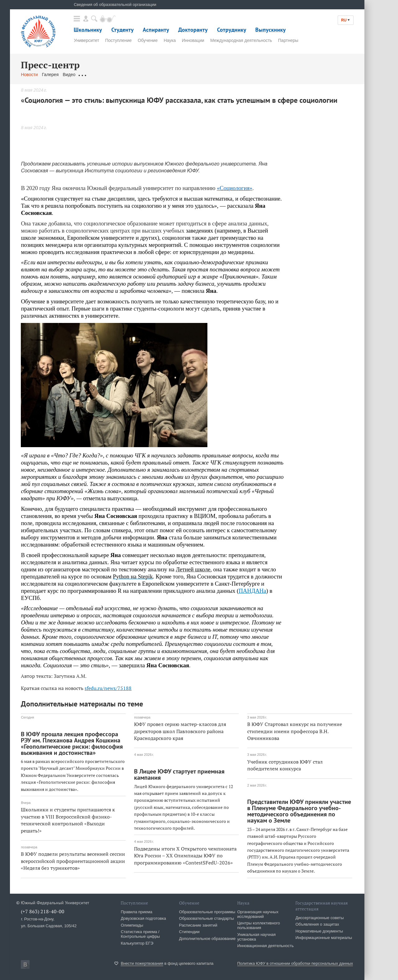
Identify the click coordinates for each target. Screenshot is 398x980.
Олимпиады (132, 925)
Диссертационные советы (320, 918)
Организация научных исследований (258, 914)
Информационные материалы (324, 938)
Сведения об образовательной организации (115, 5)
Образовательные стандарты (207, 918)
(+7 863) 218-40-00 (43, 911)
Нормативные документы (319, 931)
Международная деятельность (241, 40)
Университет (86, 40)
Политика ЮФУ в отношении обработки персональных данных (295, 963)
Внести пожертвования (142, 963)
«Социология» (234, 188)
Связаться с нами (143, 75)
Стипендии (189, 932)
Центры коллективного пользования (259, 925)
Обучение (148, 40)
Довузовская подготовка (143, 918)
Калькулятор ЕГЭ (137, 943)
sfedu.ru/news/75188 (108, 688)
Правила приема (136, 912)
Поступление (118, 40)
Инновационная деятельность (266, 946)
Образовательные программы (207, 912)
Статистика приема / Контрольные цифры (140, 934)
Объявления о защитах (317, 924)
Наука (170, 40)
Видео (69, 75)
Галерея (50, 75)
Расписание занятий (198, 925)
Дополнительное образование (207, 939)
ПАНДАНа (252, 591)
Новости (29, 75)
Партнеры (288, 40)
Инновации (193, 40)
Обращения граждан (100, 75)
